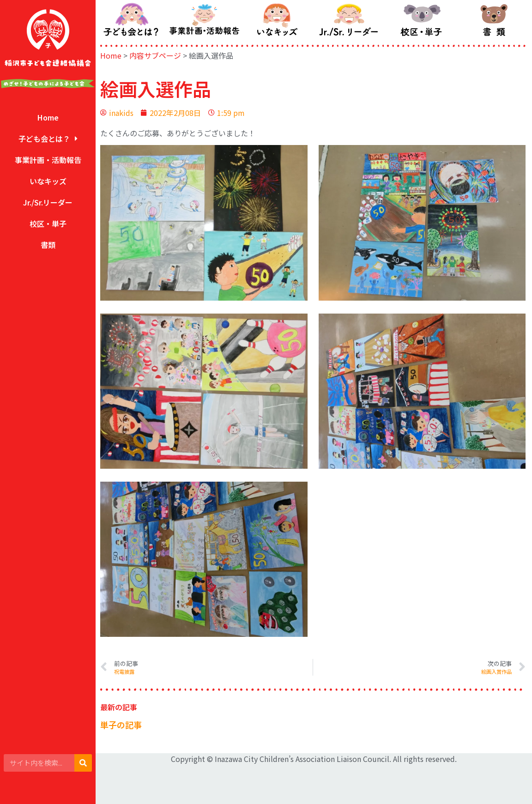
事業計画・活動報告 (48, 160)
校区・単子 (48, 224)
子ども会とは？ (48, 139)
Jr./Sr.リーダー (48, 202)
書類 (48, 245)
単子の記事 (121, 725)
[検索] (83, 763)
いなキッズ (48, 181)
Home (48, 117)
